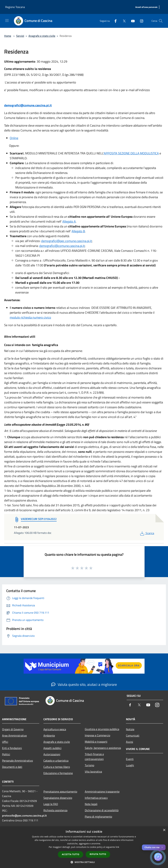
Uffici (5, 742)
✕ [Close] (162, 847)
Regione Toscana (15, 7)
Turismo (89, 765)
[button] (84, 862)
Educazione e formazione (58, 773)
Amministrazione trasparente (102, 791)
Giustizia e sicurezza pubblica (102, 729)
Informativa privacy (96, 798)
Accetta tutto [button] (71, 854)
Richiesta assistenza (55, 810)
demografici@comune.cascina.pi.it (28, 105)
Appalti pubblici (52, 748)
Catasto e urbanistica (56, 761)
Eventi (130, 759)
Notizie (130, 729)
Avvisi (130, 742)
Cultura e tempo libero (57, 767)
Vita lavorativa (93, 771)
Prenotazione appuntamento (60, 791)
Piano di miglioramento (98, 817)
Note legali (91, 804)
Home (8, 36)
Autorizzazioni (52, 754)
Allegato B (78, 231)
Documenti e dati (12, 767)
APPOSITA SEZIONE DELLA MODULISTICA (131, 153)
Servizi (20, 36)
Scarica (147, 533)
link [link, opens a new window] (117, 847)
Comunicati (133, 736)
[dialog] (84, 847)
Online (14, 138)
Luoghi (130, 765)
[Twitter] (123, 21)
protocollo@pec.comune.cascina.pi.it (24, 815)
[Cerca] (161, 21)
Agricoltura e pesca (55, 729)
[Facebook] (114, 21)
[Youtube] (132, 21)
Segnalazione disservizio (58, 798)
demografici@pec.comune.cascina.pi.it (66, 241)
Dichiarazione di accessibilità (102, 810)
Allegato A (69, 221)
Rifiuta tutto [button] (98, 854)
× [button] (164, 830)
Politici (6, 754)
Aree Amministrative (14, 736)
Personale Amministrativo (17, 761)
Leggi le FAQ (51, 804)
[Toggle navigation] (7, 21)
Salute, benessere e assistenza (103, 748)
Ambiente (49, 736)
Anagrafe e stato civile (42, 36)
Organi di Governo (13, 729)
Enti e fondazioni (12, 748)
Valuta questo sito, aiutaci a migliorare (84, 684)
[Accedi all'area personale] (146, 7)
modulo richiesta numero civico (30, 317)
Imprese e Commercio (97, 735)
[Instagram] (140, 21)
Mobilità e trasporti (96, 742)
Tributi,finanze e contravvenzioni (94, 757)
